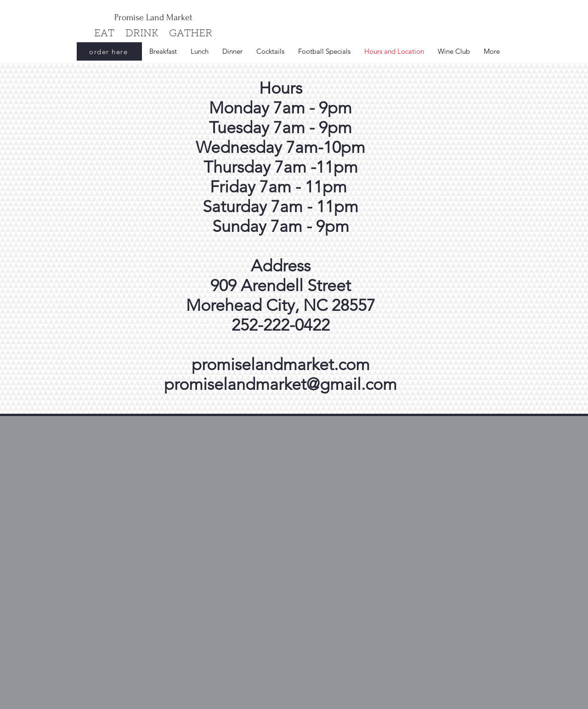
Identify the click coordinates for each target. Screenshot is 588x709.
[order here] (109, 51)
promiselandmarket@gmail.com (280, 384)
